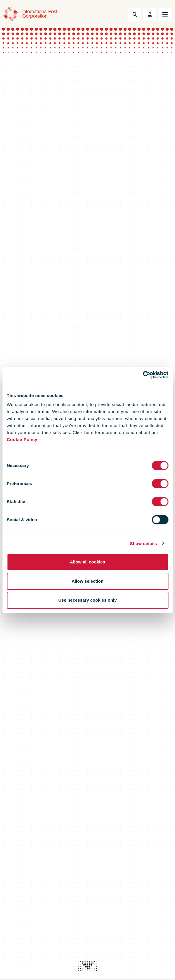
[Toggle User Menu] (150, 14)
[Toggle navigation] (165, 14)
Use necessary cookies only (87, 600)
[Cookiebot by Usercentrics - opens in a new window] (143, 375)
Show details (144, 543)
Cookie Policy (22, 439)
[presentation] (88, 966)
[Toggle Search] (135, 14)
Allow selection (87, 581)
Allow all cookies (87, 562)
